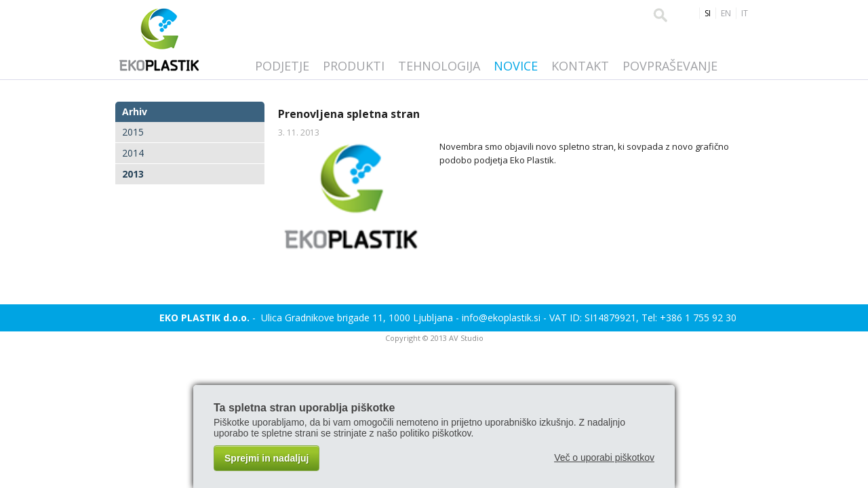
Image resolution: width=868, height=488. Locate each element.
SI (708, 13)
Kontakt (580, 66)
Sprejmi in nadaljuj (267, 458)
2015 (133, 132)
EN (726, 13)
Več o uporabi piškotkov (604, 457)
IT (745, 13)
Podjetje (282, 66)
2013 (133, 174)
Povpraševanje (670, 66)
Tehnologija (439, 66)
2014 (133, 153)
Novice (516, 66)
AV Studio (466, 338)
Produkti (354, 66)
